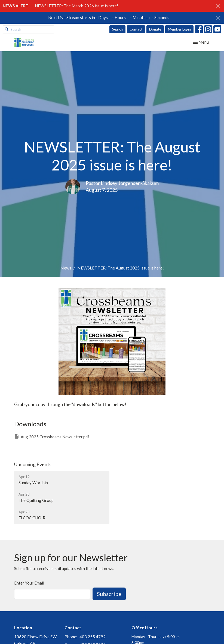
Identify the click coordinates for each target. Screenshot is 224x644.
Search (117, 29)
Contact (136, 29)
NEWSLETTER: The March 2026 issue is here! (76, 6)
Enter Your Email (29, 583)
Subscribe (109, 594)
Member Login (179, 29)
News (66, 268)
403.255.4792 (93, 637)
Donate (155, 29)
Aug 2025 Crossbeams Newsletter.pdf (52, 436)
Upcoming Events (33, 464)
